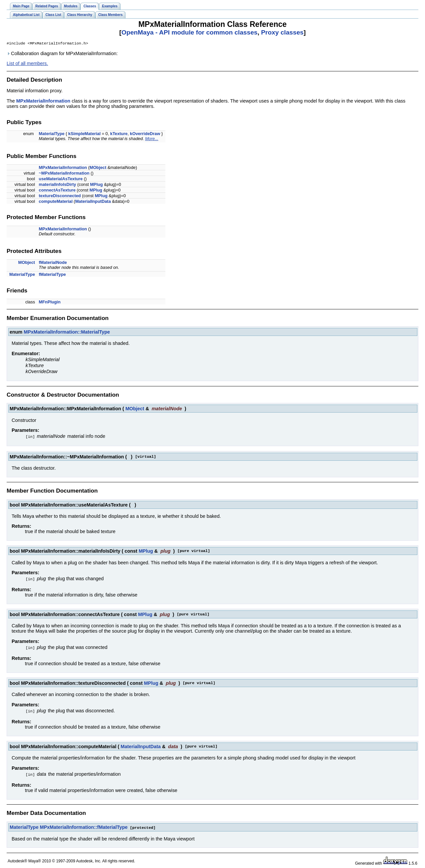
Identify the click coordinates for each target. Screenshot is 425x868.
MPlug (96, 185)
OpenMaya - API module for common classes (190, 32)
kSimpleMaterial (85, 134)
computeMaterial (56, 202)
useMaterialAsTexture (61, 179)
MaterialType (52, 134)
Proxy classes (282, 32)
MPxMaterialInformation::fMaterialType (84, 826)
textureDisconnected (60, 196)
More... (152, 139)
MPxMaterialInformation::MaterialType (67, 333)
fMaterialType (52, 275)
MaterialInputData (93, 202)
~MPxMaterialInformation (64, 174)
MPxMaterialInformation (43, 102)
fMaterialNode (53, 263)
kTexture (119, 134)
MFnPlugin (50, 303)
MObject (98, 168)
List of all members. (27, 64)
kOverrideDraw (145, 134)
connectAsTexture (57, 191)
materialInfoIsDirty (57, 185)
